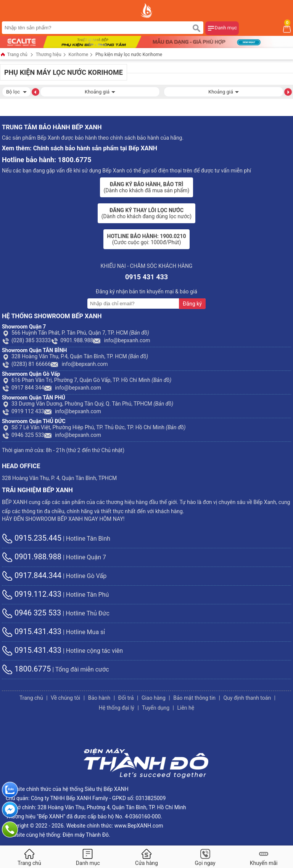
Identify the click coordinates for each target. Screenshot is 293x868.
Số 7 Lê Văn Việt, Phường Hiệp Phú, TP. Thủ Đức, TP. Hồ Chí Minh (94, 427)
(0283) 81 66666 (26, 364)
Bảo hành (99, 698)
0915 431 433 (146, 277)
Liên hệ (186, 708)
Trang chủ (14, 55)
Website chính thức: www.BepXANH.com (115, 826)
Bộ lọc (16, 91)
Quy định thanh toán (247, 698)
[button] (35, 92)
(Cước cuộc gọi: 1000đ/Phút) (147, 239)
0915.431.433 (32, 631)
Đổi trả (126, 698)
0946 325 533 (23, 435)
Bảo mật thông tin (194, 698)
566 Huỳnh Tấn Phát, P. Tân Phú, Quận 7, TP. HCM (76, 333)
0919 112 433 (23, 411)
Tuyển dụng (156, 708)
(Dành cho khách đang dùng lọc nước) (146, 213)
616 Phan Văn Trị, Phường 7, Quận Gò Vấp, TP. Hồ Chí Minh (87, 380)
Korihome (79, 55)
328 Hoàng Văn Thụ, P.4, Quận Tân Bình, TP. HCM (75, 356)
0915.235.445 (32, 538)
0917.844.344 (32, 575)
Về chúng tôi (65, 698)
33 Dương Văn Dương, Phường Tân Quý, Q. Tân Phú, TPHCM (88, 404)
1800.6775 (26, 669)
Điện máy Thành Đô (86, 835)
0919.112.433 (32, 594)
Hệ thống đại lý (117, 708)
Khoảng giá (100, 91)
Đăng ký (192, 304)
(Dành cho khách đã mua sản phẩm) (147, 187)
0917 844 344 (23, 388)
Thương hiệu (49, 55)
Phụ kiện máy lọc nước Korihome (129, 55)
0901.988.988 (72, 340)
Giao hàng (154, 698)
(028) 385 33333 (26, 340)
